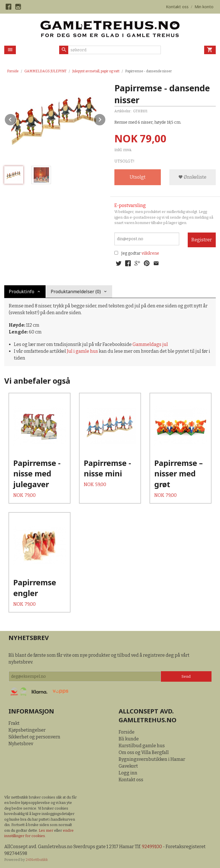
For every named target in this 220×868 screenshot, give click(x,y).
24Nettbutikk (37, 860)
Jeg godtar (131, 253)
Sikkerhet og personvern (34, 737)
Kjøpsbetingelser (27, 730)
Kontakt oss (131, 780)
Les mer (46, 830)
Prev (16, 119)
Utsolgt (138, 177)
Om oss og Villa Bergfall (144, 752)
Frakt (14, 723)
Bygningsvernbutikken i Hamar (152, 759)
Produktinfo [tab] (22, 292)
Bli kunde (129, 739)
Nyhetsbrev (21, 744)
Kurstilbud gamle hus (142, 746)
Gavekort (128, 766)
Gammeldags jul (150, 344)
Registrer (202, 240)
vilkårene (150, 253)
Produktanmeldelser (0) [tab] (76, 292)
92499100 (152, 847)
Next (106, 119)
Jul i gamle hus (82, 351)
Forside (13, 71)
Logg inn (128, 773)
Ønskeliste (192, 177)
